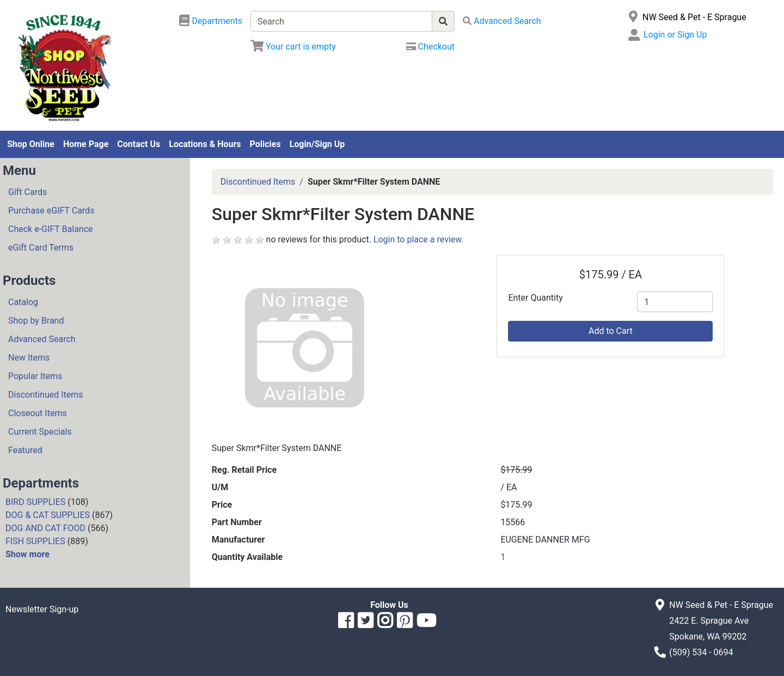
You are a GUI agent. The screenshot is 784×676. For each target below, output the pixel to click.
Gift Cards (27, 192)
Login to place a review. (419, 239)
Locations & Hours (205, 144)
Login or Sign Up (675, 35)
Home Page (86, 144)
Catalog (23, 302)
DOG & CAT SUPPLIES (48, 515)
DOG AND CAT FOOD (45, 528)
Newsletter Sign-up (42, 609)
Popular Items (35, 376)
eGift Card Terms (41, 248)
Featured (25, 450)
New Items (29, 358)
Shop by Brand (36, 321)
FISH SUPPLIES (35, 541)
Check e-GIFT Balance (50, 229)
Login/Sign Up (317, 144)
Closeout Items (38, 413)
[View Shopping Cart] (293, 47)
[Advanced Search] (502, 21)
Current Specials (40, 432)
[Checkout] (430, 47)
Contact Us (139, 144)
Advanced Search (42, 339)
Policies (265, 144)
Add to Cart (611, 331)
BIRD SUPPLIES (35, 502)
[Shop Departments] (211, 21)
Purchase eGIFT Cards (51, 211)
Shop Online (31, 144)
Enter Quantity (535, 298)
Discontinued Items (46, 395)
